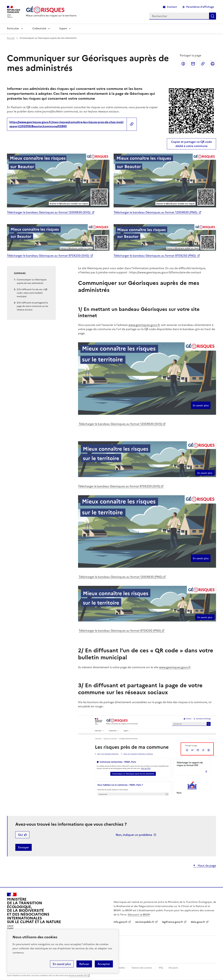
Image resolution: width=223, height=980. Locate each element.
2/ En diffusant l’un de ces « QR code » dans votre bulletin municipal (32, 293)
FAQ (161, 968)
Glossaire (173, 968)
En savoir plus (62, 964)
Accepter (104, 964)
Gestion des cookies (142, 968)
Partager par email (193, 64)
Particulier (13, 29)
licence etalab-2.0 (78, 975)
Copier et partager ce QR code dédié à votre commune (191, 144)
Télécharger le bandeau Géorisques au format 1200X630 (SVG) (49, 212)
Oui (20, 835)
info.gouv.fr (121, 922)
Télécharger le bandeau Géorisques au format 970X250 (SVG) (48, 256)
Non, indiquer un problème (134, 835)
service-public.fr (145, 922)
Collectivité (39, 29)
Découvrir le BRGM (139, 915)
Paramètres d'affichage (200, 7)
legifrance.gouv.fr (173, 922)
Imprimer (213, 64)
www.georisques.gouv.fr (144, 325)
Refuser (84, 964)
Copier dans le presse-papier (203, 64)
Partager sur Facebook (183, 64)
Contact (172, 7)
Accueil (11, 38)
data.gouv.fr (198, 922)
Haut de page (207, 865)
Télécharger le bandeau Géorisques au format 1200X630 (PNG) (155, 212)
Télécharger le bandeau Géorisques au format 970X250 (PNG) (155, 256)
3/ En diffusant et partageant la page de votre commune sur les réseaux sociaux (32, 306)
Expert (63, 29)
